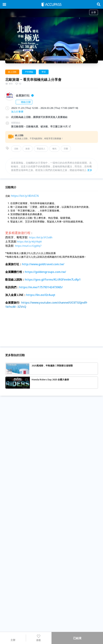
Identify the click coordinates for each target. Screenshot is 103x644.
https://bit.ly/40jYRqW (29, 242)
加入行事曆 (17, 112)
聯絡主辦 (24, 102)
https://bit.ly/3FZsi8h (41, 237)
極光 (54, 149)
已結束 (77, 638)
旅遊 (28, 149)
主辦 (13, 638)
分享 (94, 12)
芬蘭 (66, 149)
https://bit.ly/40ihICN (25, 196)
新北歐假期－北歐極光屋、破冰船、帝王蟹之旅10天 (41, 126)
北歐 (16, 149)
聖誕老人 (41, 149)
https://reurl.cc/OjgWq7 (28, 246)
